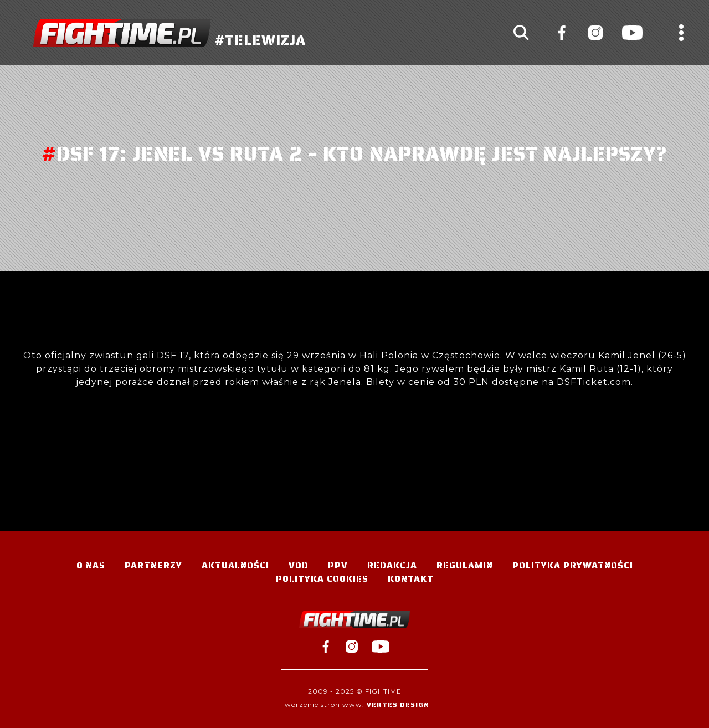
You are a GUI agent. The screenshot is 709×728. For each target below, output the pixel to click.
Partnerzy (153, 565)
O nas (91, 565)
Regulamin (465, 565)
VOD (299, 565)
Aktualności (235, 565)
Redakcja (392, 565)
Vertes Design (398, 704)
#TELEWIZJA (169, 33)
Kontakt (411, 579)
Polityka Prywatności (573, 565)
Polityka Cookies (322, 579)
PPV (338, 565)
